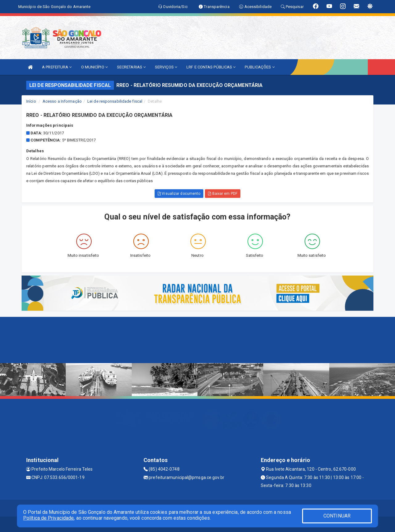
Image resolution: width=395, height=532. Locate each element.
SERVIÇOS (166, 67)
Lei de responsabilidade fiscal (115, 101)
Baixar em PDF (223, 194)
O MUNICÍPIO (94, 67)
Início (31, 101)
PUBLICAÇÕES (260, 67)
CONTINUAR (337, 516)
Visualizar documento (179, 194)
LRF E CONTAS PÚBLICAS (211, 67)
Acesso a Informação (62, 101)
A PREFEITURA (57, 67)
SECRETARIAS (131, 67)
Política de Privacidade (48, 518)
